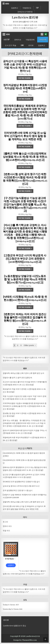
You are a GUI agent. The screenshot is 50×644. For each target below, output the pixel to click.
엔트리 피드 (7, 526)
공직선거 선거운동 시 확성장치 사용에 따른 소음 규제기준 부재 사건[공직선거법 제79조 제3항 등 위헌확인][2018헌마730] (25, 66)
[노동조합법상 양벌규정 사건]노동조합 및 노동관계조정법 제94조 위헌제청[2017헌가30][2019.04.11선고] (25, 279)
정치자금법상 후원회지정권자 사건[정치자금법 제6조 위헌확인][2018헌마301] (25, 88)
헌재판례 (43, 39)
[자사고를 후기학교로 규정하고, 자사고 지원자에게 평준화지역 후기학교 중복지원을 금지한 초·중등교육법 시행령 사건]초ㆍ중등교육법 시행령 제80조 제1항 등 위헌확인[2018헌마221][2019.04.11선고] (25, 233)
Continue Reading (26, 78)
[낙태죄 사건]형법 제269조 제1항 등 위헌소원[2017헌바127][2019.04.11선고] (25, 298)
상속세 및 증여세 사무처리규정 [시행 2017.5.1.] (21, 486)
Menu (7, 4)
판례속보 (18, 39)
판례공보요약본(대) (25, 12)
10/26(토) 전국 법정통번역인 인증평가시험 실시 (21, 482)
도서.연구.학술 (11, 45)
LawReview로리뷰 (25, 17)
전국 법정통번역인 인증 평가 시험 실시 (18, 490)
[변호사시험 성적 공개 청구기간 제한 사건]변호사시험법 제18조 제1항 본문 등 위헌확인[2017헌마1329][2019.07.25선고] (25, 179)
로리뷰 (31, 45)
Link (22, 45)
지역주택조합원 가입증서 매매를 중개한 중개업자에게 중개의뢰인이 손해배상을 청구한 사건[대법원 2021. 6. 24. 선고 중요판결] (25, 406)
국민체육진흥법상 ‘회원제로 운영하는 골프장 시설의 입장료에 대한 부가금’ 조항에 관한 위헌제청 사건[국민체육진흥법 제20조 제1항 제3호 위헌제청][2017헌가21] (25, 112)
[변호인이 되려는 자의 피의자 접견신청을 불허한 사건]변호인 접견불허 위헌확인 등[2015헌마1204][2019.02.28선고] (25, 319)
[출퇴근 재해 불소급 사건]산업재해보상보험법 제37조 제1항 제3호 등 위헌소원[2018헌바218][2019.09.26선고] (25, 156)
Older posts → (30, 345)
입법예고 (15, 8)
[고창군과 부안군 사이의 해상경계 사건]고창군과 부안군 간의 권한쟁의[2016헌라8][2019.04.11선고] (25, 258)
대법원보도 (27, 8)
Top (37, 8)
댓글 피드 (6, 531)
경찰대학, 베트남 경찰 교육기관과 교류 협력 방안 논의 (23, 373)
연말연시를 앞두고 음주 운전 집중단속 (17, 378)
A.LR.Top (7, 39)
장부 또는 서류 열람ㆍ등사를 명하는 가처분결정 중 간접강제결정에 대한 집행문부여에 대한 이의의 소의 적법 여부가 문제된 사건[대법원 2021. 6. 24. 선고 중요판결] (24, 423)
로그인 (5, 522)
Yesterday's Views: (11, 609)
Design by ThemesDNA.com (25, 640)
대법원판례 (30, 39)
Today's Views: (9, 605)
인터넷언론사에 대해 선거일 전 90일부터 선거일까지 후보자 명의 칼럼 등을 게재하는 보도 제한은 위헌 (25, 136)
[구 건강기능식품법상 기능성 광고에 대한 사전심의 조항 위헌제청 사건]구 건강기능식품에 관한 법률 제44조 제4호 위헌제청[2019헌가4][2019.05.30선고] (25, 204)
